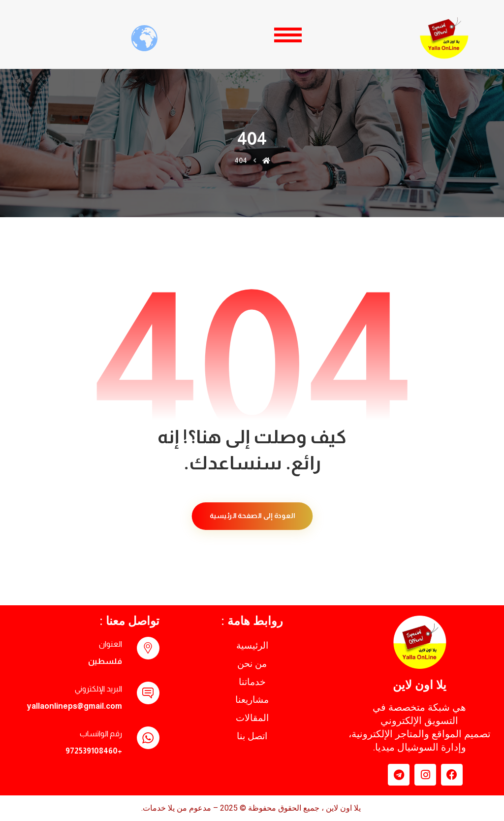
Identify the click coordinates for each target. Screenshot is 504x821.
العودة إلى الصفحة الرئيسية (252, 516)
